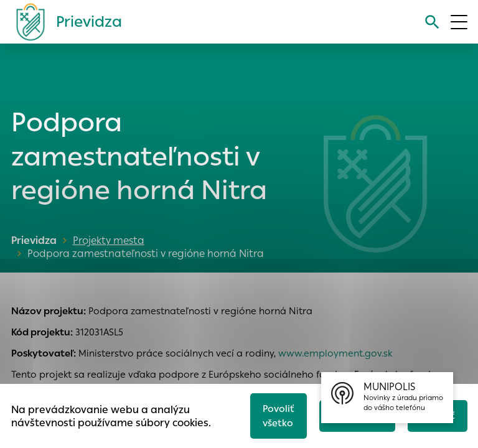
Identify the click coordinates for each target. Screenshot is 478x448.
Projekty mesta (109, 240)
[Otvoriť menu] (459, 22)
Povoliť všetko (279, 416)
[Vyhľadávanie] (432, 22)
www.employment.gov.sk (335, 353)
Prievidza (34, 240)
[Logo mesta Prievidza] (64, 22)
